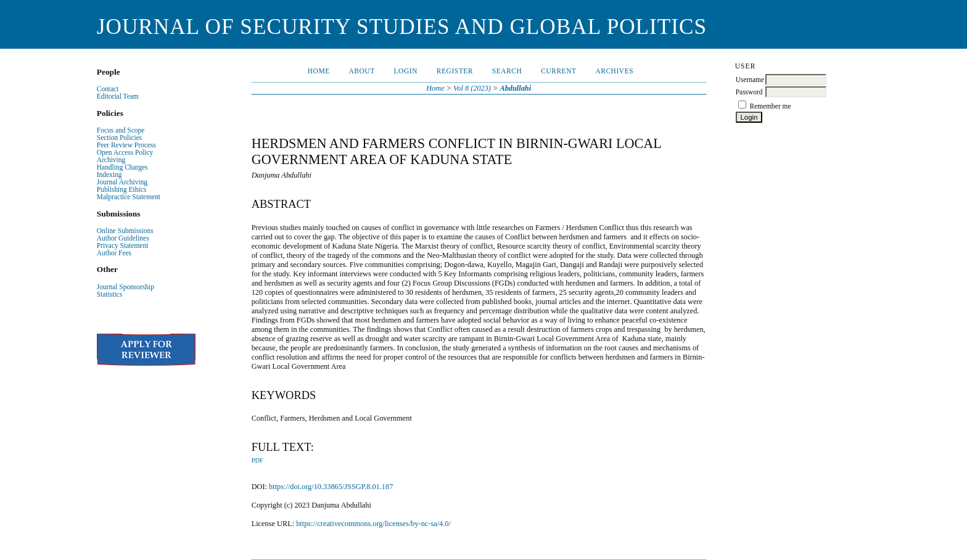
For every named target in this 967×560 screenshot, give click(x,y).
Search (507, 71)
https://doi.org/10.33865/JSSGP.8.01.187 (331, 487)
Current (558, 71)
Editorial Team (118, 96)
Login (406, 71)
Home (319, 71)
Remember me (771, 106)
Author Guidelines (123, 238)
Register (455, 71)
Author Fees (114, 253)
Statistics (109, 294)
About (362, 71)
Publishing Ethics (121, 189)
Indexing (109, 175)
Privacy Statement (123, 245)
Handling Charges (122, 167)
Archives (614, 71)
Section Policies (119, 138)
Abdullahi (515, 88)
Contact (108, 89)
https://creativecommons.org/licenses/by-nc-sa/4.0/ (373, 524)
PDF (257, 460)
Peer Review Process (126, 145)
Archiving (111, 160)
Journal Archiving (122, 182)
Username (750, 80)
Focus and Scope (121, 130)
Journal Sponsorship (126, 287)
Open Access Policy (125, 152)
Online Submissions (125, 231)
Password (749, 92)
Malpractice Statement (129, 197)
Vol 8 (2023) (472, 88)
